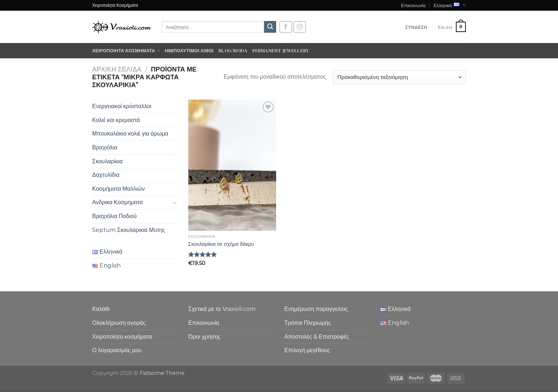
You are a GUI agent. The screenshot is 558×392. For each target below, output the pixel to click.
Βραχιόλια (105, 147)
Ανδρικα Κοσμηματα (117, 202)
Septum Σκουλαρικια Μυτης (129, 230)
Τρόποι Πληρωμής (308, 323)
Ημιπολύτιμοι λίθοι (189, 50)
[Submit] (270, 27)
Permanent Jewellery (281, 50)
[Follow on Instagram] (300, 27)
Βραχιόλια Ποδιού (114, 216)
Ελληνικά (450, 5)
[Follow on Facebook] (286, 27)
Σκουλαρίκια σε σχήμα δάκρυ (221, 244)
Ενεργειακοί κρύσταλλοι (122, 106)
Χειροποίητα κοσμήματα (126, 51)
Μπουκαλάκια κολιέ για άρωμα (130, 134)
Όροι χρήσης (204, 337)
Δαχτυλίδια (106, 175)
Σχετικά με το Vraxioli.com (222, 309)
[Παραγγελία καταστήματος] (399, 77)
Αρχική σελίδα (117, 69)
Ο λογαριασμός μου (117, 350)
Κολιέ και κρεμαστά (116, 120)
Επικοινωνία (413, 5)
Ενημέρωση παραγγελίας (316, 309)
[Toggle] (175, 202)
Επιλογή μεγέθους (307, 350)
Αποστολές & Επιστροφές (317, 337)
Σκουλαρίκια (107, 161)
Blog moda (233, 50)
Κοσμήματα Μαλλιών (119, 189)
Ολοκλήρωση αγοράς (119, 323)
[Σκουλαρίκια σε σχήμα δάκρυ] (232, 165)
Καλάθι (101, 309)
